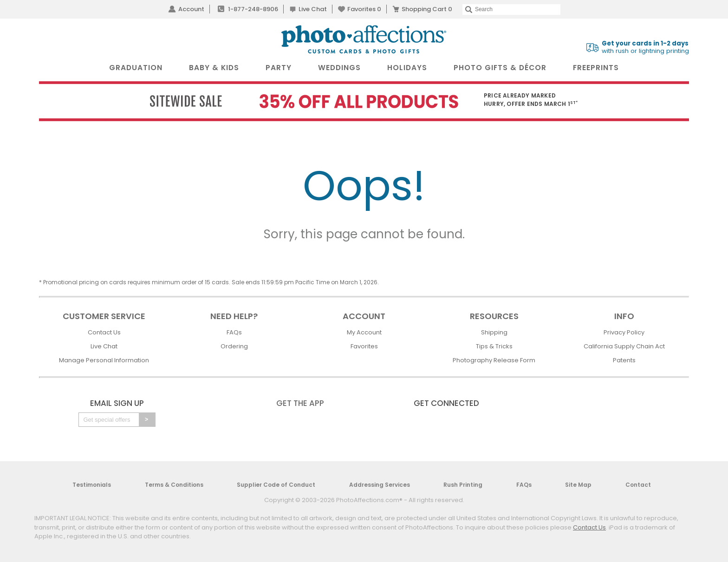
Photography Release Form (494, 360)
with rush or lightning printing (645, 47)
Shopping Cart (427, 9)
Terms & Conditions (174, 485)
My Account (364, 332)
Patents (624, 360)
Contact (638, 485)
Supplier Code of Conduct (276, 485)
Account (191, 9)
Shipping (494, 332)
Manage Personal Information (104, 360)
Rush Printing (463, 485)
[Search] (511, 10)
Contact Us (104, 332)
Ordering (234, 346)
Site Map (578, 485)
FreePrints (596, 68)
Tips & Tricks (494, 346)
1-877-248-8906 (253, 9)
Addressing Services (380, 485)
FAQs (234, 332)
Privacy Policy (624, 332)
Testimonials (92, 485)
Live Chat (313, 9)
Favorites (364, 9)
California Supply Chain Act (624, 346)
